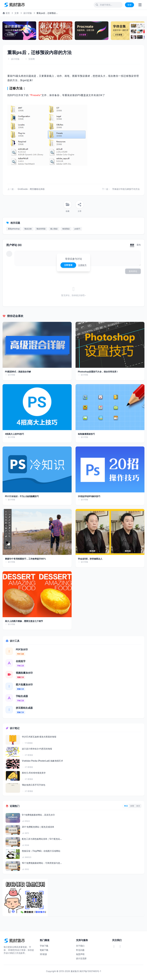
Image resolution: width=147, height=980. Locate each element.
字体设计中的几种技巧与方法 (126, 189)
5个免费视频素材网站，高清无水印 (38, 815)
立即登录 (68, 265)
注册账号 (82, 265)
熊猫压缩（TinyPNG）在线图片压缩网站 (41, 851)
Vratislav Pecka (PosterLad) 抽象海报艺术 (42, 761)
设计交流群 (81, 958)
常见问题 (80, 950)
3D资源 (43, 954)
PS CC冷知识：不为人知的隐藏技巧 (22, 496)
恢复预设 (66, 229)
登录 (130, 5)
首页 (6, 13)
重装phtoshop (14, 229)
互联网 (32, 59)
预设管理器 (41, 229)
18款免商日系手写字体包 (34, 785)
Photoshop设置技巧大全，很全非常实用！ (98, 372)
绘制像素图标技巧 (86, 434)
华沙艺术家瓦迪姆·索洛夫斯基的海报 (39, 737)
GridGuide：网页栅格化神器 (31, 189)
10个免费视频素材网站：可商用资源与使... (42, 863)
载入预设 (54, 229)
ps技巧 (77, 229)
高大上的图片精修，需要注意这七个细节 (24, 621)
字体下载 (44, 946)
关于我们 (80, 946)
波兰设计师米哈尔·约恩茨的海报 (37, 749)
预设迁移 (28, 229)
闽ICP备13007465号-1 (90, 971)
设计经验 (28, 13)
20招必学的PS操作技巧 (89, 496)
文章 (17, 13)
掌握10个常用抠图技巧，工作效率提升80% (25, 559)
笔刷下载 (44, 950)
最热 (139, 245)
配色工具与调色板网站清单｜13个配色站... (42, 839)
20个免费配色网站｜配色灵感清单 (38, 827)
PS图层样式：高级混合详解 (18, 372)
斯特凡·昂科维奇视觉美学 (34, 773)
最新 (132, 245)
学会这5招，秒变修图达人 (90, 559)
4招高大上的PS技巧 (14, 434)
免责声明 (80, 954)
